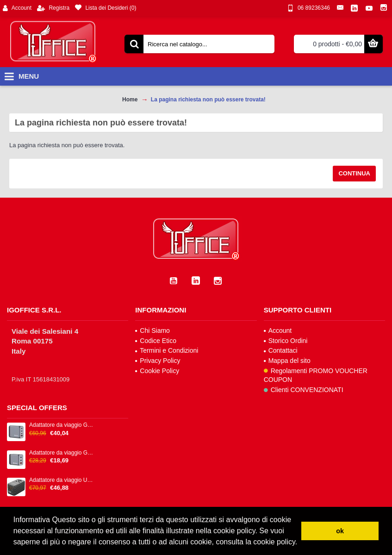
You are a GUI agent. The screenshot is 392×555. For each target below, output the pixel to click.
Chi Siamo (152, 331)
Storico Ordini (286, 341)
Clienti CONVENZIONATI (304, 390)
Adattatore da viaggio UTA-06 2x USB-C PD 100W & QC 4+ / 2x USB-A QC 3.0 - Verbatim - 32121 (62, 480)
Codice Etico (156, 341)
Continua (354, 173)
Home (130, 100)
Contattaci (281, 350)
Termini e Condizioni (167, 350)
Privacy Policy (158, 361)
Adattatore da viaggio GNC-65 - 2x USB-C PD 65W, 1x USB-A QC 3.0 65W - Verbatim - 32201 (62, 453)
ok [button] (340, 531)
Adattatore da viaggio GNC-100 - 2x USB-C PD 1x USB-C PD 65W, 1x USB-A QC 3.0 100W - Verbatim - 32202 (62, 425)
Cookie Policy (157, 371)
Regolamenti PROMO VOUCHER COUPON (316, 375)
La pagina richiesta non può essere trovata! (208, 100)
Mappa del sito (287, 361)
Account (278, 331)
